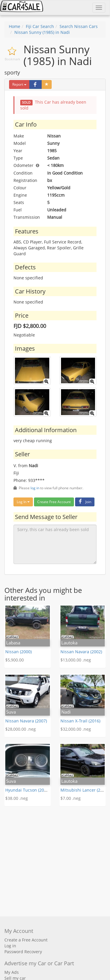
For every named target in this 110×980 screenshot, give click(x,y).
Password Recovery (23, 952)
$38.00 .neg (17, 798)
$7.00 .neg (71, 798)
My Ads (12, 972)
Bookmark (12, 59)
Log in (10, 946)
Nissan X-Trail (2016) (80, 721)
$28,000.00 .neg (21, 729)
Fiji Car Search (40, 26)
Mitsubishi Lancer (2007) (84, 790)
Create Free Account (54, 502)
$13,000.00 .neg (76, 660)
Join (84, 502)
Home (15, 26)
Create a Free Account (26, 940)
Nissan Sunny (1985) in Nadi (42, 32)
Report (19, 84)
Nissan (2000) (18, 652)
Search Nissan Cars (79, 26)
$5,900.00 (15, 660)
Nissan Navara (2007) (26, 721)
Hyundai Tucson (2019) (28, 790)
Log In (23, 502)
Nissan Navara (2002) (81, 652)
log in (35, 488)
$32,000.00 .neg (76, 729)
